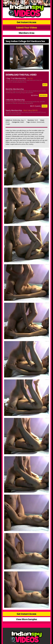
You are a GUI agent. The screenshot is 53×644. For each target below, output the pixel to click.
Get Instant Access (26, 22)
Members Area (27, 33)
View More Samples (26, 619)
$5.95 (45, 85)
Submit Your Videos (26, 27)
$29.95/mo (43, 95)
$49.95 (45, 106)
